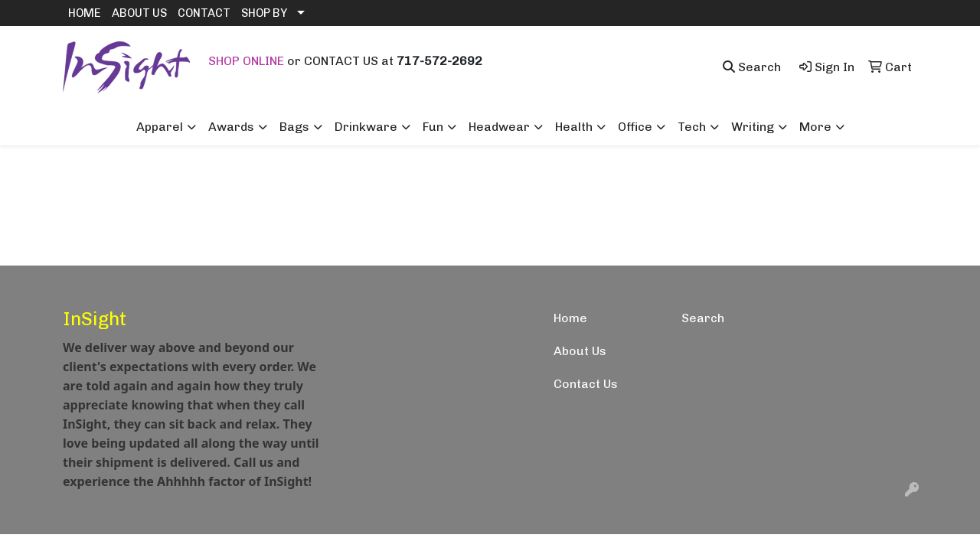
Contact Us (586, 384)
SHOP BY (264, 13)
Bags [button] (294, 127)
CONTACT (204, 13)
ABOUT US (139, 13)
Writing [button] (753, 127)
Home (570, 318)
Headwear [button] (499, 127)
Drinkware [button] (366, 127)
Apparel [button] (160, 127)
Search (703, 318)
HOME (85, 13)
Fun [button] (433, 127)
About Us (580, 351)
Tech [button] (692, 127)
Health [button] (574, 127)
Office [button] (635, 127)
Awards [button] (231, 127)
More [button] (815, 127)
